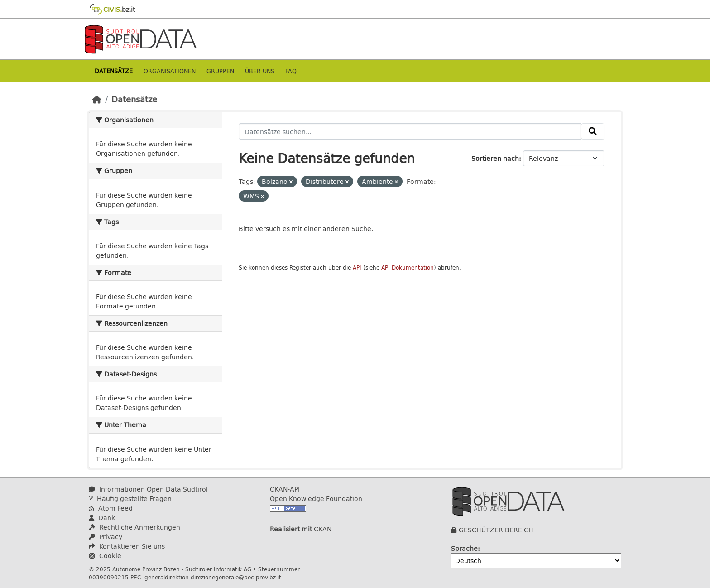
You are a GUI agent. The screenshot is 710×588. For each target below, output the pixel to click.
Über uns (260, 71)
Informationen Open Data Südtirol (148, 489)
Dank (102, 518)
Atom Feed (111, 508)
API (357, 267)
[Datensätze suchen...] (410, 131)
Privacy (106, 537)
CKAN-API (285, 489)
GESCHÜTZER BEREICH (496, 530)
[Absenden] (593, 131)
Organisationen (170, 71)
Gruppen (220, 71)
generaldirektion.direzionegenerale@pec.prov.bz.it (213, 577)
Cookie (105, 556)
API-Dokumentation (408, 267)
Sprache (464, 548)
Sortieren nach (495, 158)
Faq (291, 71)
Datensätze (114, 71)
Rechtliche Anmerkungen (134, 527)
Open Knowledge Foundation (316, 499)
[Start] (97, 99)
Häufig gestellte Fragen (130, 499)
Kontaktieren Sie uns (127, 546)
